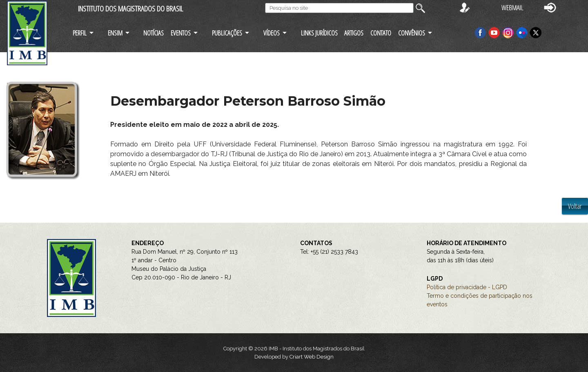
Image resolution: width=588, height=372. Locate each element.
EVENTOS (181, 33)
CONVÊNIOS (412, 33)
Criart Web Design (312, 357)
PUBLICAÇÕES (227, 33)
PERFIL (80, 33)
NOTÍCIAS (154, 33)
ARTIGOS (354, 33)
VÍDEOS (272, 33)
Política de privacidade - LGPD (467, 287)
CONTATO (381, 33)
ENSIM (115, 33)
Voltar (575, 206)
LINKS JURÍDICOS (319, 33)
